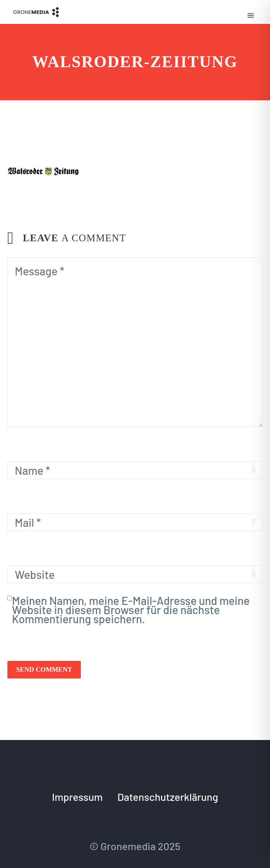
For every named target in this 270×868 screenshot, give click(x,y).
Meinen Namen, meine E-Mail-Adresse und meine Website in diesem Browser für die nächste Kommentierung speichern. (131, 609)
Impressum (77, 797)
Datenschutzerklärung (168, 797)
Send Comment (44, 669)
